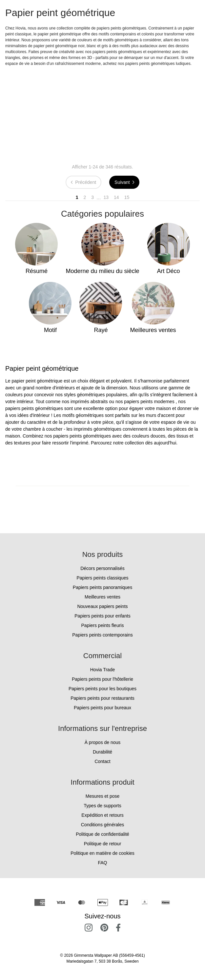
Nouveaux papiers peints (102, 606)
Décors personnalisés (102, 568)
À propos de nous (103, 742)
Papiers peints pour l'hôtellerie (102, 679)
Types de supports (102, 806)
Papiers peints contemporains (102, 635)
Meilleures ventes (102, 597)
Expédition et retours (102, 815)
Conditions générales (103, 825)
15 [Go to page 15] (127, 197)
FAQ (102, 863)
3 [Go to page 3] (92, 197)
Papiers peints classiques (103, 578)
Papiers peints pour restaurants (102, 698)
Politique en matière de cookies (102, 853)
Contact (102, 761)
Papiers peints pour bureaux (102, 708)
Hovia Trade (102, 670)
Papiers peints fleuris (103, 625)
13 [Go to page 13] (106, 197)
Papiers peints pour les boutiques (102, 689)
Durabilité (102, 752)
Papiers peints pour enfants (102, 616)
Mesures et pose (103, 796)
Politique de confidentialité (102, 834)
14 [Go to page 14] (116, 197)
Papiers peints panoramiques (102, 587)
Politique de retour (103, 844)
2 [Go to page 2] (85, 197)
